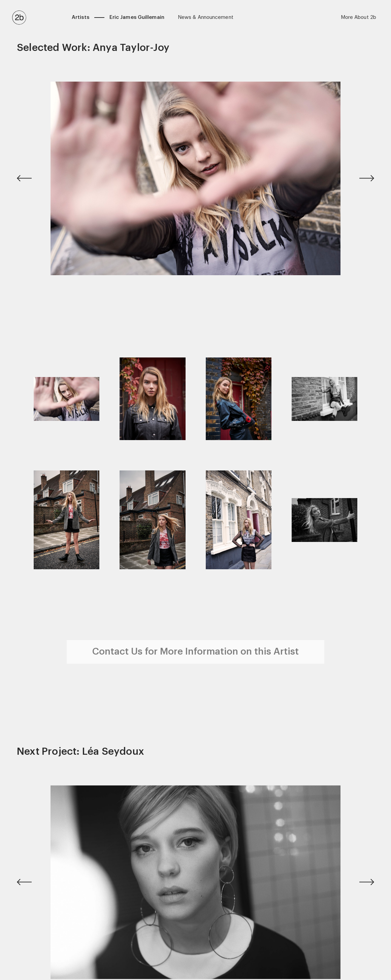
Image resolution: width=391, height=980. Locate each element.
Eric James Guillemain (137, 17)
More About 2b (359, 17)
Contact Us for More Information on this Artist (195, 652)
